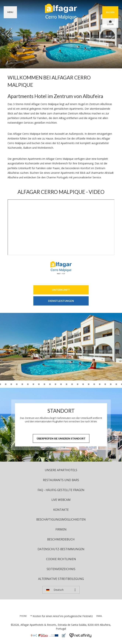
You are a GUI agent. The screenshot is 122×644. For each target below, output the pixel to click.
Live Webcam (61, 500)
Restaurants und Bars (61, 480)
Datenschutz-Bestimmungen (61, 549)
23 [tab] (83, 384)
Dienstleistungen (61, 301)
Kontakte (61, 510)
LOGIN (110, 23)
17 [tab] (50, 384)
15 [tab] (39, 384)
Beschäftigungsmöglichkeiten (61, 519)
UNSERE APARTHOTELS (61, 470)
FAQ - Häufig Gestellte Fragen (61, 490)
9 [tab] (6, 384)
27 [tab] (105, 384)
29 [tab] (116, 384)
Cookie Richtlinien (61, 559)
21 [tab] (72, 384)
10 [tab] (11, 384)
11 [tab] (17, 384)
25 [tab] (94, 384)
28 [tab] (111, 384)
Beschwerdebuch (61, 539)
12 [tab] (22, 384)
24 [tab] (89, 384)
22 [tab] (78, 384)
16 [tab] (44, 384)
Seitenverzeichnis (61, 569)
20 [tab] (67, 384)
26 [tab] (100, 384)
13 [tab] (28, 384)
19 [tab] (61, 384)
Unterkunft (61, 290)
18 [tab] (55, 384)
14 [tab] (33, 384)
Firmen (61, 529)
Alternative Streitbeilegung (61, 579)
